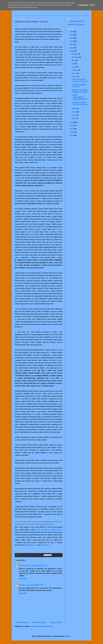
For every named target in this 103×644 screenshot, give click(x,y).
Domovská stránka (39, 622)
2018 (72, 126)
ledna (74, 118)
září (73, 64)
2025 (72, 35)
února (74, 115)
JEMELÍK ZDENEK (77, 21)
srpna (74, 67)
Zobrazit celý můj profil (76, 25)
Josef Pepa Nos (24, 566)
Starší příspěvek (56, 622)
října (74, 60)
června (74, 73)
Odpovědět (23, 579)
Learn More (83, 5)
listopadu (75, 57)
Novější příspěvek (22, 622)
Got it (93, 5)
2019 (72, 122)
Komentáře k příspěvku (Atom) (42, 626)
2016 (72, 132)
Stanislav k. (23, 585)
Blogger (68, 636)
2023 (72, 41)
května (74, 77)
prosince (75, 54)
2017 (72, 129)
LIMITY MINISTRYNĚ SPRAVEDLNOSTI (79, 97)
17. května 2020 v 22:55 (38, 566)
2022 (72, 45)
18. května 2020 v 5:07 (35, 585)
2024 (72, 38)
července (75, 70)
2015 (72, 135)
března (75, 112)
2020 (72, 51)
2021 (72, 48)
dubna (74, 109)
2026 (72, 32)
